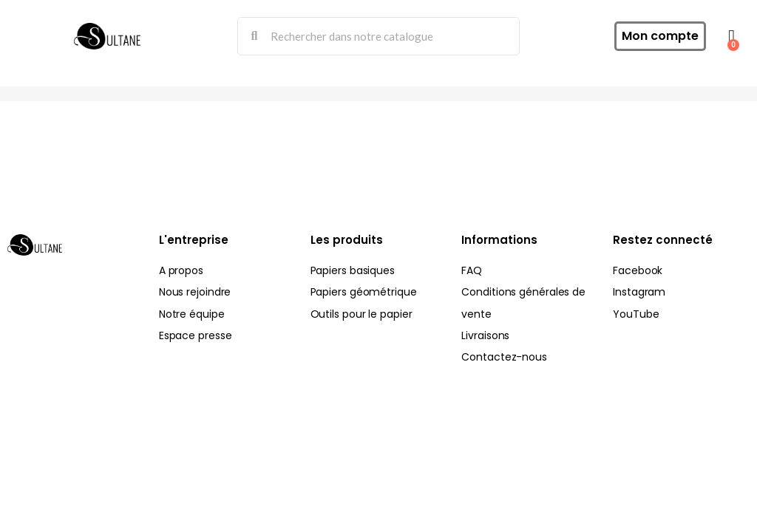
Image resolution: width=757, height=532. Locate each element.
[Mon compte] (660, 36)
